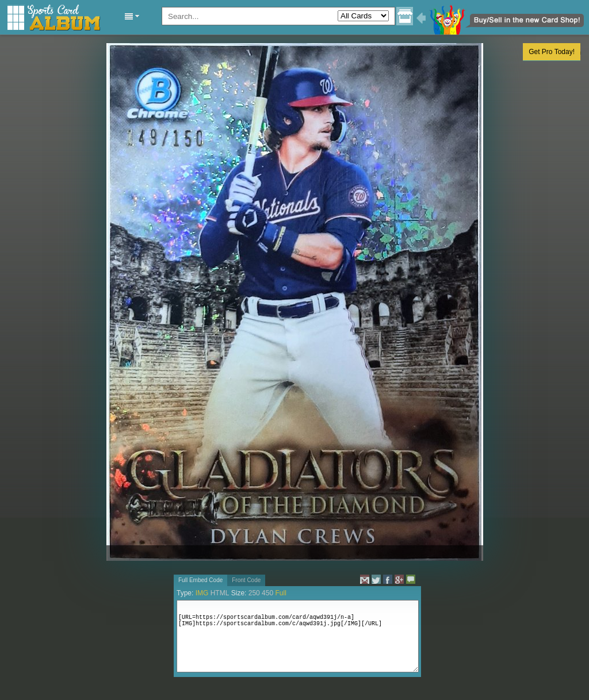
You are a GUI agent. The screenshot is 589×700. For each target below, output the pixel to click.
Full (280, 593)
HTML (220, 593)
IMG (202, 593)
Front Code (246, 580)
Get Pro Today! (552, 52)
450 (267, 593)
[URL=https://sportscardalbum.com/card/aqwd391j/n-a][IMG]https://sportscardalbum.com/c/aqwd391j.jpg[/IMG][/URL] (298, 636)
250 (254, 593)
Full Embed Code (200, 580)
